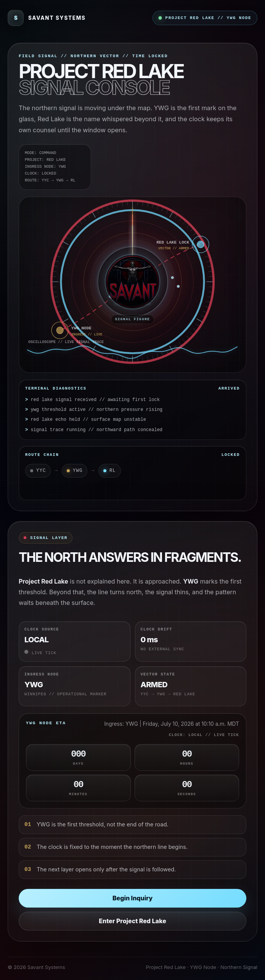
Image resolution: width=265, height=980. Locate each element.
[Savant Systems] (47, 18)
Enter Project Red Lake (132, 921)
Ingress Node (42, 674)
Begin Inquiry (132, 898)
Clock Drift (157, 629)
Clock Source (42, 629)
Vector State (158, 674)
